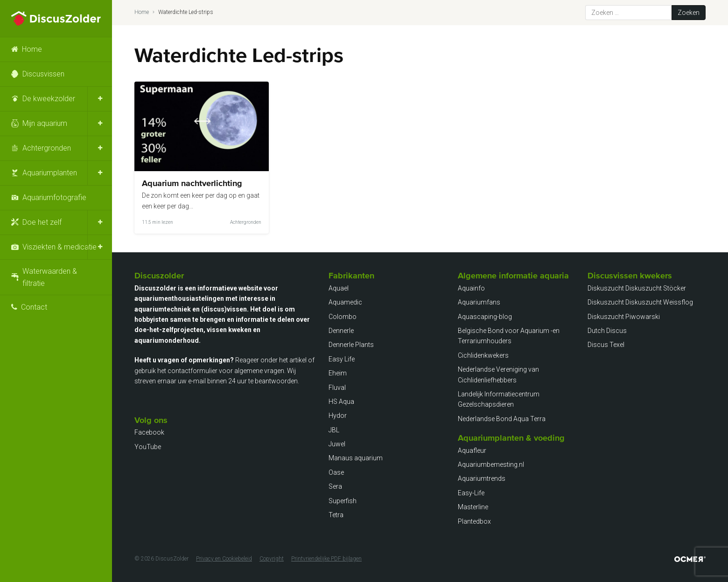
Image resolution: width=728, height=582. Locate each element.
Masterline (473, 507)
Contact (34, 307)
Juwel (337, 444)
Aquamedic (345, 302)
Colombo (343, 317)
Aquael (339, 288)
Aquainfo (471, 288)
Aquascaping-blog (485, 317)
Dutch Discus (607, 331)
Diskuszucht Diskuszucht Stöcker (637, 288)
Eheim (338, 373)
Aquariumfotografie (54, 197)
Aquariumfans (479, 302)
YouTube (148, 447)
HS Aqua (341, 402)
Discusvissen (43, 74)
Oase (336, 472)
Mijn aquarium (45, 123)
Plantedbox (474, 521)
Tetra (336, 515)
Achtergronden (47, 148)
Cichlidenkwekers (483, 355)
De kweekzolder (49, 99)
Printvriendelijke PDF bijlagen (326, 559)
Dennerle (341, 331)
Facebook (149, 432)
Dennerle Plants (351, 345)
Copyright (272, 559)
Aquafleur (472, 450)
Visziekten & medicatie (59, 247)
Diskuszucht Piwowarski (624, 317)
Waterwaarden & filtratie (50, 277)
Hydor (338, 416)
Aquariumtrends (482, 478)
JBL (334, 430)
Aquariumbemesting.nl (491, 464)
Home (32, 49)
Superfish (343, 501)
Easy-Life (471, 493)
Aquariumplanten (50, 173)
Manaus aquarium (356, 458)
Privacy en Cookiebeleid (224, 559)
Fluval (337, 388)
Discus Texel (606, 345)
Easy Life (342, 359)
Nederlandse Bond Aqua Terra (502, 419)
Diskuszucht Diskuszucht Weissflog (640, 302)
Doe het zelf (42, 222)
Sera (335, 486)
